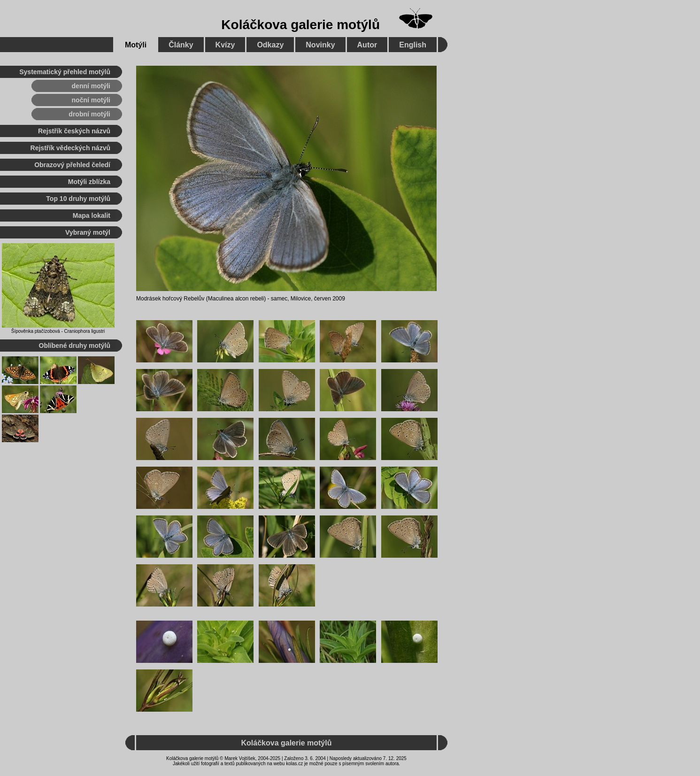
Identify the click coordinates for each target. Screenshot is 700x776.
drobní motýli (89, 114)
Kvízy (225, 45)
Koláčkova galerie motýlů (300, 25)
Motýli (136, 45)
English (413, 45)
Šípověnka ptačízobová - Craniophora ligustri (58, 331)
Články (181, 45)
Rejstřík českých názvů (74, 131)
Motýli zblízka (89, 182)
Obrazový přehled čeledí (72, 165)
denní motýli (91, 86)
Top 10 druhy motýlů (78, 199)
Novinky (320, 45)
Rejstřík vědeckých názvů (70, 148)
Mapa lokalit (92, 215)
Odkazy (270, 45)
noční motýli (91, 100)
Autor (367, 45)
